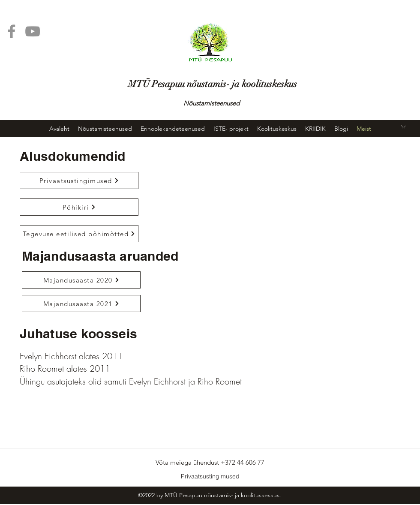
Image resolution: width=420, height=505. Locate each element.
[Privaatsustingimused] (79, 180)
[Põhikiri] (79, 207)
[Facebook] (12, 31)
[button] (403, 126)
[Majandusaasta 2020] (81, 280)
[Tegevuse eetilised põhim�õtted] (79, 234)
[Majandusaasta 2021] (81, 304)
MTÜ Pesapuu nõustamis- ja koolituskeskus (213, 84)
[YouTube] (33, 31)
